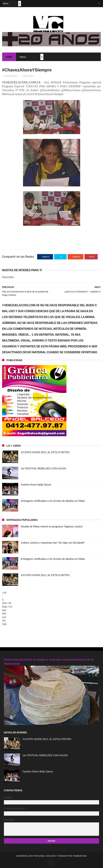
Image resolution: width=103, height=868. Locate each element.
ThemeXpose (80, 856)
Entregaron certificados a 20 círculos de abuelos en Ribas (53, 501)
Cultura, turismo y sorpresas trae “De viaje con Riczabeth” (53, 543)
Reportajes (29, 76)
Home (9, 57)
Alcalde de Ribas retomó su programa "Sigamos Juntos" (52, 526)
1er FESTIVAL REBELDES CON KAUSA (44, 468)
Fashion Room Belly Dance (36, 485)
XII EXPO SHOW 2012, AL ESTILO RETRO (45, 452)
